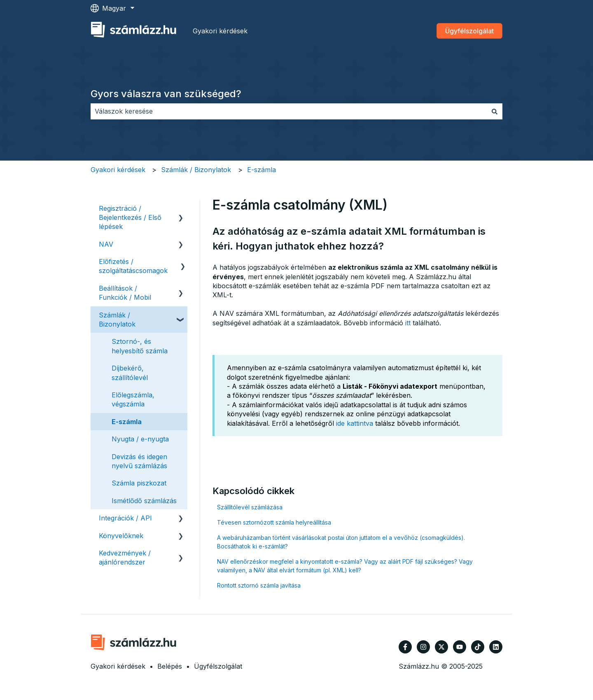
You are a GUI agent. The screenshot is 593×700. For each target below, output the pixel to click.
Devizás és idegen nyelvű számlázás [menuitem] (139, 461)
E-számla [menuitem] (127, 422)
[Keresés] (495, 111)
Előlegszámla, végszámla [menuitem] (133, 399)
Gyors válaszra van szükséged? (166, 94)
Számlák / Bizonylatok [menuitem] (117, 320)
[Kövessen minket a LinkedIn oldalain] (496, 647)
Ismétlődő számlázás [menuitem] (144, 501)
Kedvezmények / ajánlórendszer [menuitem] (125, 558)
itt (408, 323)
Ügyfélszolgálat (469, 31)
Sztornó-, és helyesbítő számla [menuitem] (140, 346)
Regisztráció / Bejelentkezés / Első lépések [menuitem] (130, 218)
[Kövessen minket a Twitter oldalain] (441, 647)
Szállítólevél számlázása (250, 507)
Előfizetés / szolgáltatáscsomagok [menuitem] (133, 266)
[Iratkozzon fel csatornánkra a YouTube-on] (460, 647)
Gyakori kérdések (220, 31)
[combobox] (289, 111)
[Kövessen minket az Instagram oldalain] (423, 647)
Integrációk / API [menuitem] (125, 518)
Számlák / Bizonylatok (196, 170)
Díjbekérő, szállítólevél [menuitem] (130, 373)
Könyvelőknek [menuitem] (121, 536)
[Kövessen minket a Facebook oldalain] (405, 647)
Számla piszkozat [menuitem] (139, 483)
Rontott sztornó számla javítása (259, 585)
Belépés (170, 666)
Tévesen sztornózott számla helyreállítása (274, 522)
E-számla (261, 170)
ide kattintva (355, 423)
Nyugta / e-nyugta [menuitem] (140, 439)
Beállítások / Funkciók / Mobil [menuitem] (125, 293)
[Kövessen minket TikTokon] (478, 647)
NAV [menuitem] (106, 244)
